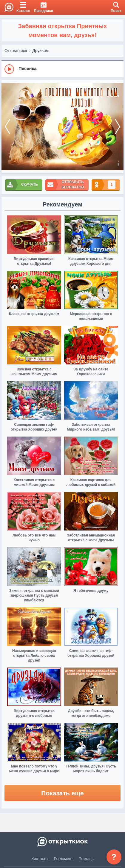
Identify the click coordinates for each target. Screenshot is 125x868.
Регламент (64, 859)
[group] (62, 69)
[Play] (9, 69)
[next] (118, 127)
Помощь (86, 859)
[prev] (7, 127)
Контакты (40, 859)
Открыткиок (16, 51)
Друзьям (40, 51)
